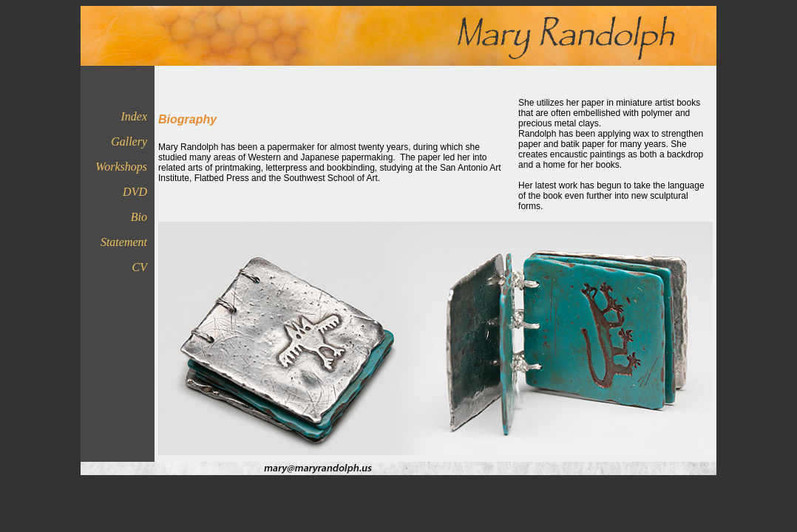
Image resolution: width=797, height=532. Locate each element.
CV (140, 267)
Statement (124, 242)
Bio (139, 217)
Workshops (121, 167)
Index (134, 116)
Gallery (129, 141)
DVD (135, 192)
